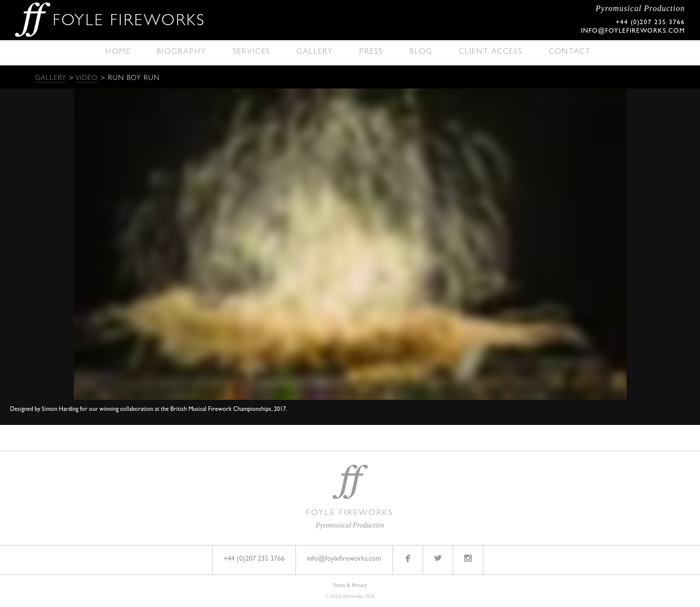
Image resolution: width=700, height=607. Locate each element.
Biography (182, 53)
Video (87, 78)
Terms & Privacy (350, 585)
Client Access (491, 53)
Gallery (315, 53)
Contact (570, 53)
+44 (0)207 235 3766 (254, 559)
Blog (421, 53)
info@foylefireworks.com (633, 31)
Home (118, 53)
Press (371, 53)
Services (252, 53)
